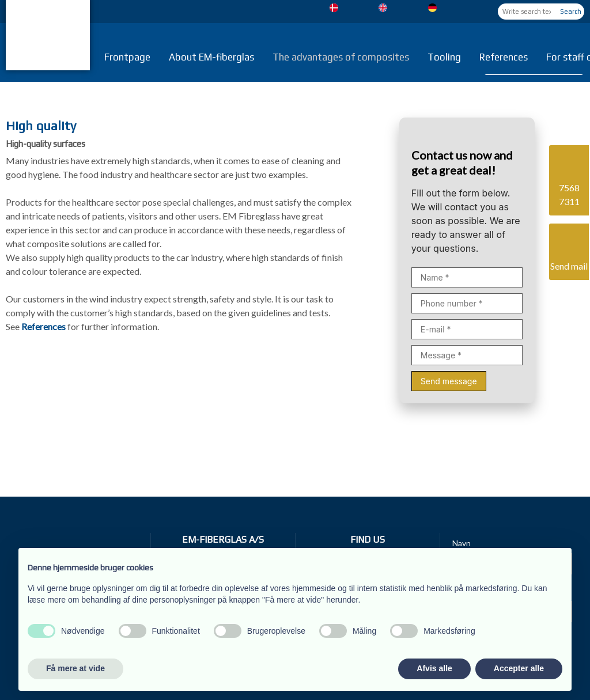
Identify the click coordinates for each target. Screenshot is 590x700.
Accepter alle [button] (519, 668)
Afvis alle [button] (434, 668)
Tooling (444, 57)
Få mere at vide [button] (75, 668)
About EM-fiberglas (211, 57)
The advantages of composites (341, 57)
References (504, 57)
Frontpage (127, 57)
